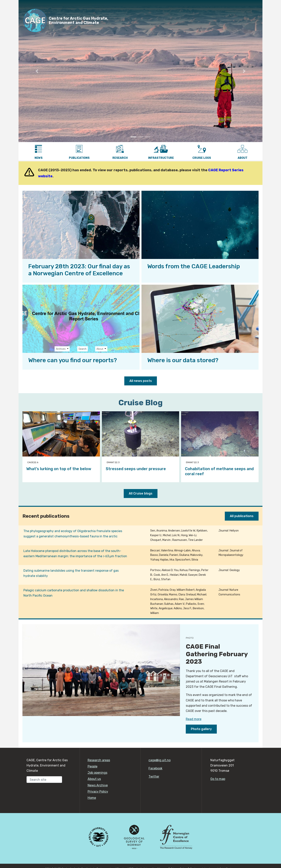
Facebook (155, 768)
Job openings (97, 773)
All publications (242, 516)
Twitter (154, 777)
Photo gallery (201, 729)
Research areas (99, 760)
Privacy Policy (98, 792)
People (92, 766)
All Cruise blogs (141, 493)
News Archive (98, 785)
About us (94, 779)
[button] (37, 71)
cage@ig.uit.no (160, 760)
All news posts (141, 381)
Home (92, 798)
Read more (194, 719)
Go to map (218, 779)
